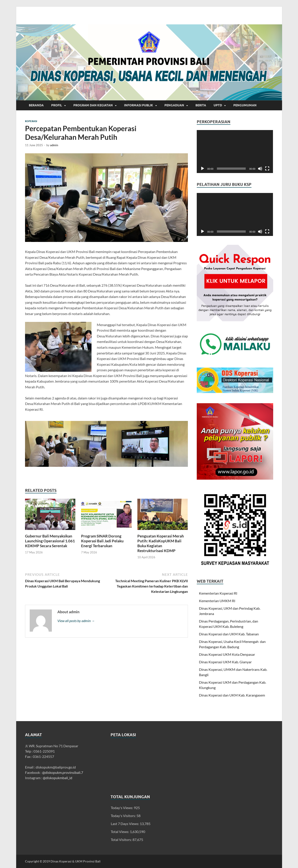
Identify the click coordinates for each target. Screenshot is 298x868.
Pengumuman (245, 105)
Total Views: (120, 832)
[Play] (203, 169)
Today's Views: (122, 808)
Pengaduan (174, 105)
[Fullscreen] (267, 169)
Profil (57, 105)
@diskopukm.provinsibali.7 (63, 772)
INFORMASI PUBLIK (139, 105)
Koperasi (31, 121)
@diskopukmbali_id (57, 778)
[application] (235, 152)
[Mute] (260, 169)
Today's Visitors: (124, 816)
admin (54, 145)
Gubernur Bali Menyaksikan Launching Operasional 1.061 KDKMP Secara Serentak (50, 541)
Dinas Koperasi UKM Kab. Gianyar (225, 662)
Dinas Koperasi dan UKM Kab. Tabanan (229, 634)
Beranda (36, 105)
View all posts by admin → (76, 621)
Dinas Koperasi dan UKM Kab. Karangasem (232, 695)
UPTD (218, 105)
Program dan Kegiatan (93, 105)
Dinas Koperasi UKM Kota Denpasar (227, 654)
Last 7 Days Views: (125, 824)
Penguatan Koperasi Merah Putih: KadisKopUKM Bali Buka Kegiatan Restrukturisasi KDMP (161, 543)
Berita (201, 105)
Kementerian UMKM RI (217, 601)
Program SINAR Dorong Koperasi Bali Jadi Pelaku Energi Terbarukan (102, 541)
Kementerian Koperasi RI (218, 593)
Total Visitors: (122, 840)
